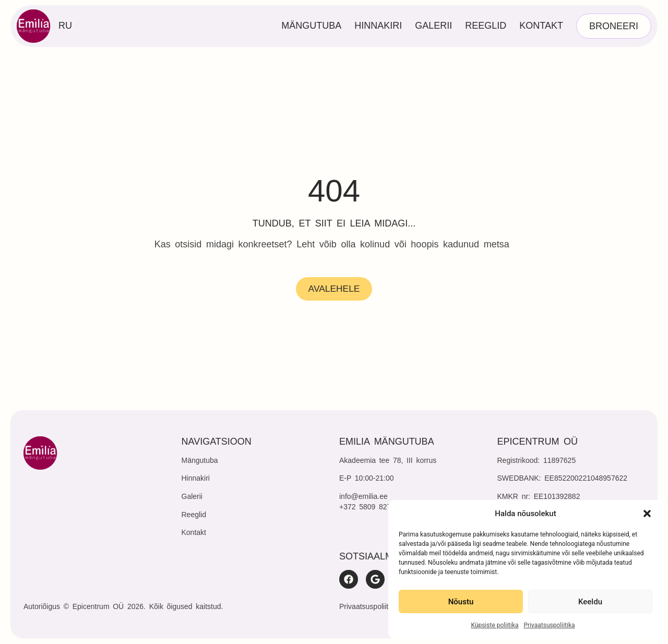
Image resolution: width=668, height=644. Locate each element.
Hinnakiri (378, 26)
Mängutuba (311, 26)
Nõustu (461, 602)
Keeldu (590, 602)
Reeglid (486, 26)
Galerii (433, 26)
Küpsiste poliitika (494, 625)
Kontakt (541, 26)
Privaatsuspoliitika (550, 625)
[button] (647, 514)
